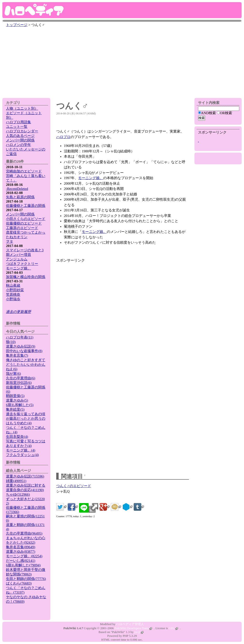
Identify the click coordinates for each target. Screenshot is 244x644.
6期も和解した (20, 405)
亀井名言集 (17, 355)
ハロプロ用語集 (18, 122)
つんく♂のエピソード (74, 486)
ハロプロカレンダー (22, 131)
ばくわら (19, 583)
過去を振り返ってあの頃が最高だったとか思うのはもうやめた (26, 419)
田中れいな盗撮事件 (24, 351)
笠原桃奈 (13, 295)
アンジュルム (17, 259)
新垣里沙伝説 (19, 383)
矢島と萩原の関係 (20, 197)
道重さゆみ (17, 400)
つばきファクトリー (22, 264)
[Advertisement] (122, 61)
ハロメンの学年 (18, 145)
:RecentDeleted (17, 189)
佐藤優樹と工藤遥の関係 (26, 206)
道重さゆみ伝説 (21, 346)
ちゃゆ (18, 494)
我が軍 (13, 374)
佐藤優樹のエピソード (24, 223)
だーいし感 (21, 561)
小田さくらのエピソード (26, 219)
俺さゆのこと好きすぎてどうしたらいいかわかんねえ (26, 365)
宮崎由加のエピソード (24, 171)
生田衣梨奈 (17, 437)
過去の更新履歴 (18, 312)
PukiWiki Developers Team (133, 628)
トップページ (17, 25)
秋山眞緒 (13, 285)
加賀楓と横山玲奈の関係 (26, 277)
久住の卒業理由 (21, 378)
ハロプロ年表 (20, 337)
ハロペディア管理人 (130, 624)
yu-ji (139, 632)
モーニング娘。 (91, 178)
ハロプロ (63, 137)
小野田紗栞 (15, 290)
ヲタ (10, 241)
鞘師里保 (15, 396)
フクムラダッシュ (22, 455)
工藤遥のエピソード (22, 228)
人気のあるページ (20, 136)
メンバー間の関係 (20, 140)
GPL (173, 628)
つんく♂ (72, 106)
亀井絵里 (15, 409)
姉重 (16, 481)
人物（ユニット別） (22, 108)
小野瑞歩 (13, 299)
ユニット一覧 (17, 127)
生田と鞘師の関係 (26, 579)
